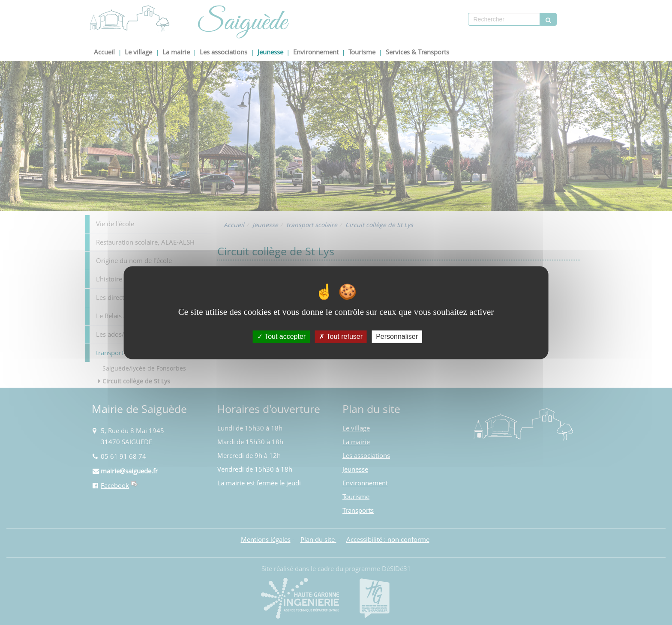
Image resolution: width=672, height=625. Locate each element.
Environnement (316, 52)
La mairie (176, 52)
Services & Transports (417, 52)
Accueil (104, 52)
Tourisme (362, 52)
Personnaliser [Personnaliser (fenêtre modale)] (397, 336)
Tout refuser (341, 336)
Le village (138, 52)
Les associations (223, 52)
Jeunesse (270, 52)
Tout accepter (281, 336)
